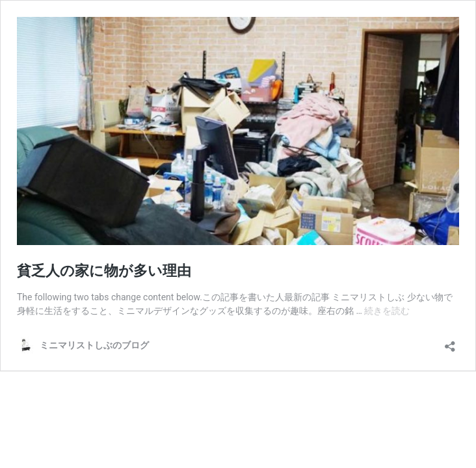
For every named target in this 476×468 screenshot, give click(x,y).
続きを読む (387, 311)
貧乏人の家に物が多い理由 (104, 271)
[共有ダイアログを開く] (450, 342)
